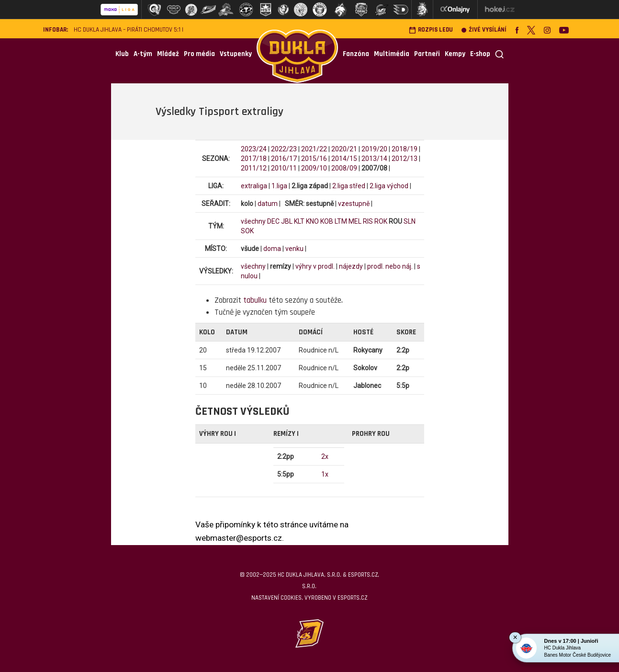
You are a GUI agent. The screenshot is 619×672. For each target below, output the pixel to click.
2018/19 (405, 149)
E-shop (480, 54)
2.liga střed (349, 186)
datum (268, 204)
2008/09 (344, 168)
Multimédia (392, 54)
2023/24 (254, 149)
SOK (247, 231)
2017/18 (254, 159)
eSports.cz (352, 598)
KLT (299, 221)
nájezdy (351, 266)
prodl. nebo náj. (390, 266)
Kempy (455, 54)
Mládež (168, 54)
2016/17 (284, 159)
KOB (327, 221)
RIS (368, 221)
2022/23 (284, 149)
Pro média (199, 54)
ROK (381, 221)
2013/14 (374, 159)
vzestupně (354, 204)
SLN (410, 221)
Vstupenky (236, 54)
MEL (355, 221)
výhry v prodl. (315, 266)
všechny (253, 221)
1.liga (279, 186)
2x (325, 456)
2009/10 (314, 168)
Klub (122, 54)
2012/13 (405, 159)
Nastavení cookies (276, 598)
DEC (273, 221)
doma (272, 249)
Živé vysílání (484, 30)
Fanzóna (356, 54)
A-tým (143, 54)
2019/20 (374, 149)
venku (294, 249)
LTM (341, 221)
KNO (312, 221)
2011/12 (254, 168)
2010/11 (284, 168)
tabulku (255, 300)
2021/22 (314, 149)
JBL (287, 221)
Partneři (427, 54)
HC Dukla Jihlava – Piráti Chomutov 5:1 (127, 30)
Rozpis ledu (431, 30)
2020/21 (344, 149)
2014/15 (344, 159)
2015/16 (314, 159)
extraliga (254, 186)
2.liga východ (389, 186)
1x (325, 474)
